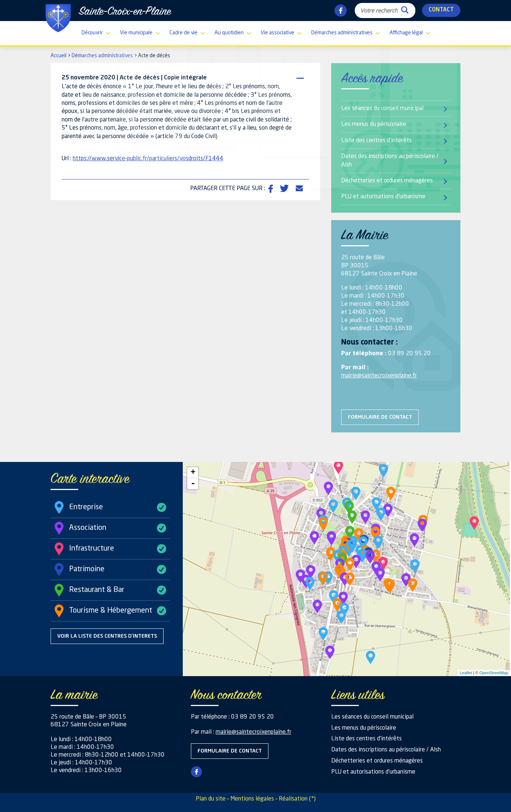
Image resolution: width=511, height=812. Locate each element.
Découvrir (92, 33)
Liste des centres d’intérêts (376, 141)
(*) (312, 799)
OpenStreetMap (494, 673)
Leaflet (466, 673)
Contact (441, 10)
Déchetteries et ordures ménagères (387, 181)
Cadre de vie (184, 33)
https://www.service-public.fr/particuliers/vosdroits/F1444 (148, 159)
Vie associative (277, 33)
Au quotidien (229, 33)
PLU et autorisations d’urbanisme (383, 197)
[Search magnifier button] (405, 8)
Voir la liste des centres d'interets (107, 636)
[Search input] (379, 10)
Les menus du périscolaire (374, 124)
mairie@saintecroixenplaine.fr (379, 376)
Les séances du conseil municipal (382, 109)
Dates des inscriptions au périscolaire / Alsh (390, 161)
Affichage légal (406, 33)
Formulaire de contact (380, 417)
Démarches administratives (342, 33)
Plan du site (211, 799)
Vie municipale (136, 33)
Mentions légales (252, 799)
